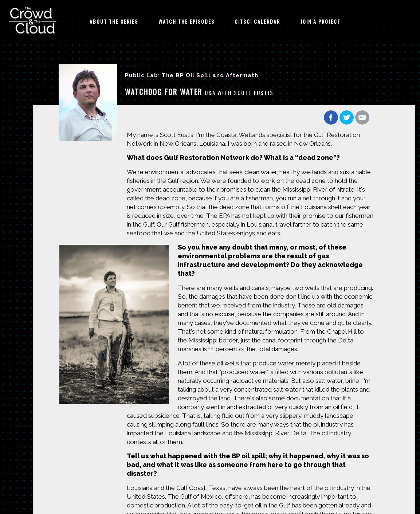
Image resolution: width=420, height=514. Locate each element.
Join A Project (321, 21)
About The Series (114, 21)
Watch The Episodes (187, 21)
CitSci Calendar (257, 21)
